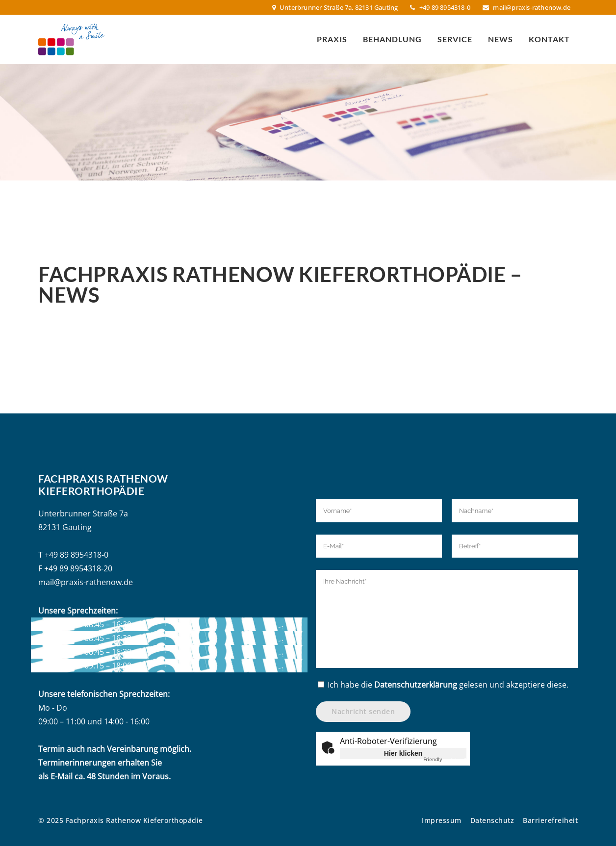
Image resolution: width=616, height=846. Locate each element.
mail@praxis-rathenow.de (532, 7)
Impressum (442, 820)
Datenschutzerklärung (416, 685)
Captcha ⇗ (445, 759)
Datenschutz (492, 820)
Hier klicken (403, 753)
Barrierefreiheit (550, 820)
